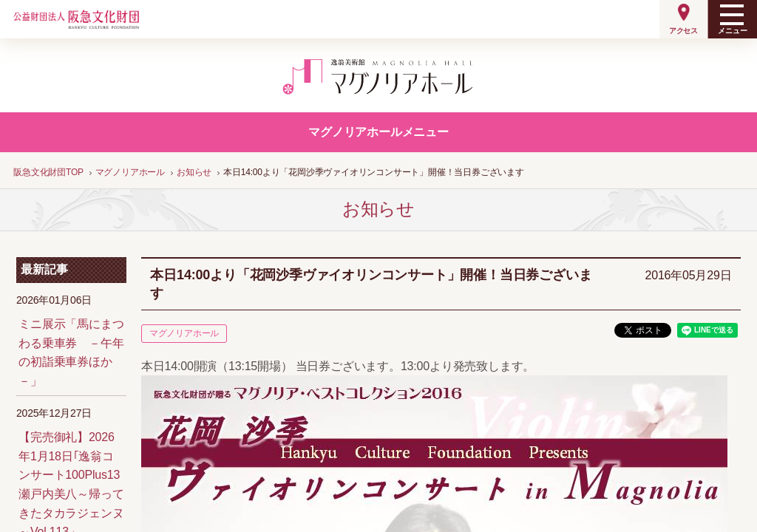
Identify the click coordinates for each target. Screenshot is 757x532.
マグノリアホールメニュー (378, 132)
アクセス (683, 31)
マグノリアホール (184, 333)
